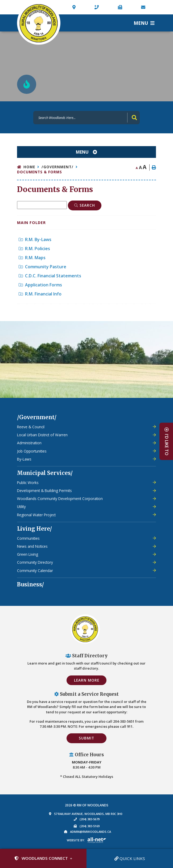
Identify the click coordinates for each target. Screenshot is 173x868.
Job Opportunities (32, 451)
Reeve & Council (31, 427)
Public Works (28, 483)
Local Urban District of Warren (42, 435)
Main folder (31, 223)
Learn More (87, 680)
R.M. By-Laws (35, 239)
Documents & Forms (40, 172)
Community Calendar (35, 571)
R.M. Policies (34, 249)
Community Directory (35, 562)
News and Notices (32, 546)
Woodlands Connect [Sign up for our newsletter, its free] (41, 858)
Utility (21, 507)
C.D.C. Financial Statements (50, 276)
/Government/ (57, 167)
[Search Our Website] (86, 118)
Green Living (28, 554)
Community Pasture (42, 267)
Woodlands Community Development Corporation (60, 499)
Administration (29, 443)
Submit (86, 738)
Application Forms (40, 285)
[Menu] (144, 23)
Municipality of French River (39, 23)
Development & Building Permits (44, 491)
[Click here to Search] (85, 205)
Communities (28, 538)
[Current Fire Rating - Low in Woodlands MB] (27, 84)
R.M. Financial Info (40, 294)
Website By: (76, 840)
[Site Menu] (86, 152)
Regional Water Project (36, 515)
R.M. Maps (32, 258)
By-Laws (24, 459)
